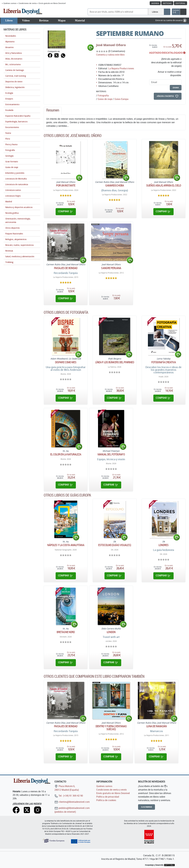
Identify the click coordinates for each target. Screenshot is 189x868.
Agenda (155, 3)
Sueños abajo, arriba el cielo (164, 185)
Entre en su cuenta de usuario (171, 20)
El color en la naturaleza (66, 454)
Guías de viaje (105, 99)
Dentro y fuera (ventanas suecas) (111, 728)
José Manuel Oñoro (111, 45)
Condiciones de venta (28, 3)
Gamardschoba (115, 185)
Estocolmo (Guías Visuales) (115, 545)
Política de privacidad (108, 797)
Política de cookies (106, 800)
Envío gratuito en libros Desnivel (52, 3)
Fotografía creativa (164, 362)
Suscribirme (147, 807)
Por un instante (66, 185)
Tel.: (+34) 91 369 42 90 (69, 796)
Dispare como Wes (66, 362)
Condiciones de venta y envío (111, 790)
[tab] (53, 111)
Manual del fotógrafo (111, 454)
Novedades (11, 36)
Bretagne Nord (66, 632)
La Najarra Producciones (121, 68)
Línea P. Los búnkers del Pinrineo (115, 362)
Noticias (167, 3)
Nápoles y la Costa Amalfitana (66, 545)
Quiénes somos (10, 3)
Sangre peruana (111, 268)
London (111, 632)
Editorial (180, 3)
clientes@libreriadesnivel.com (72, 802)
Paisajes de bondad (66, 268)
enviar (176, 88)
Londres (163, 545)
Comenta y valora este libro (110, 55)
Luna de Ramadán (156, 726)
